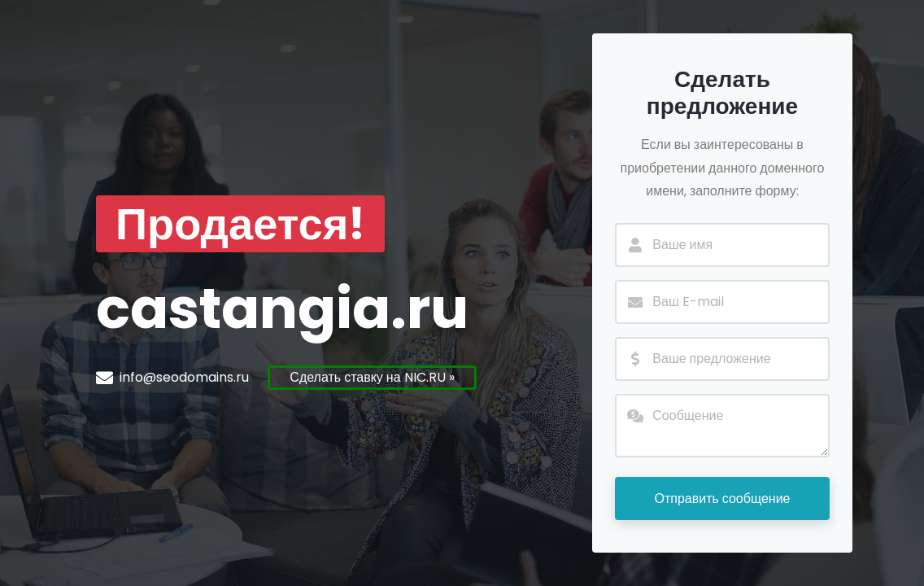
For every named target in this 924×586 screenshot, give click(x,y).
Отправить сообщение (722, 499)
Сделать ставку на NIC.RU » (372, 377)
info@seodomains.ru (184, 377)
